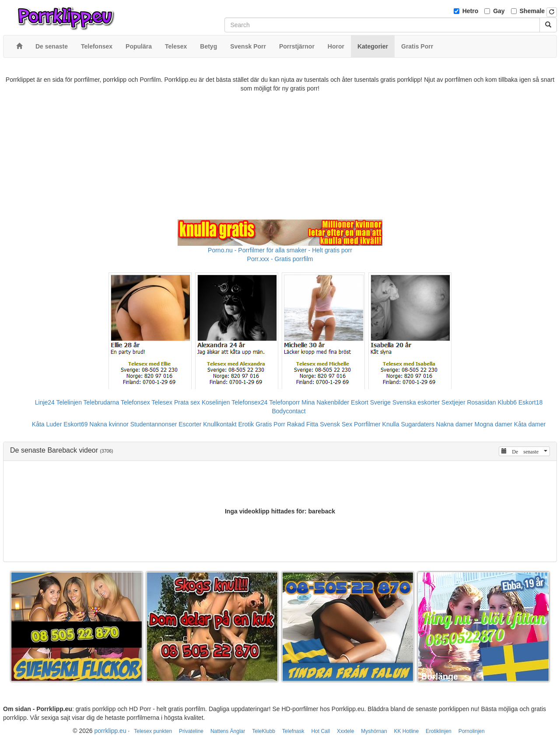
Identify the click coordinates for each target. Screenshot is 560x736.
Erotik (246, 424)
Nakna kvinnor (109, 424)
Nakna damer (455, 424)
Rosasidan (481, 402)
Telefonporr (284, 402)
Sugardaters (417, 424)
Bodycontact (289, 411)
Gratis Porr (270, 424)
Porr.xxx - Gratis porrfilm (280, 259)
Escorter (190, 424)
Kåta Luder (47, 424)
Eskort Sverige (371, 402)
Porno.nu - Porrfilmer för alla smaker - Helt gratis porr (280, 250)
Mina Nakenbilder (325, 402)
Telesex (162, 402)
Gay (499, 11)
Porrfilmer (367, 424)
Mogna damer (493, 424)
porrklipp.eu (110, 731)
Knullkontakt (220, 424)
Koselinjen (216, 402)
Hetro (471, 11)
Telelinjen (69, 402)
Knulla (391, 424)
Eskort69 (75, 424)
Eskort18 (530, 402)
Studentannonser (154, 424)
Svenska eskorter (416, 402)
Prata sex (187, 402)
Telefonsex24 (250, 402)
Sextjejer (453, 402)
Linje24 (45, 402)
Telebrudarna (101, 402)
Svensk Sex (336, 424)
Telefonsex (135, 402)
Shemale (532, 11)
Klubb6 (507, 402)
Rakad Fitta (303, 424)
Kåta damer (530, 424)
